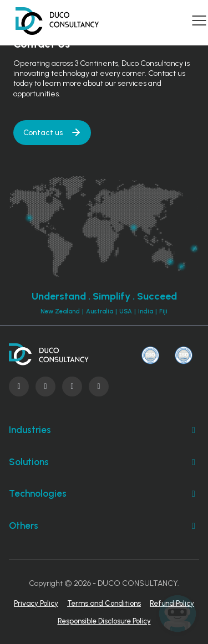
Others (104, 526)
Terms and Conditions (104, 603)
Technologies (104, 494)
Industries (104, 430)
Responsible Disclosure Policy (104, 621)
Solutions (104, 462)
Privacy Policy (36, 603)
